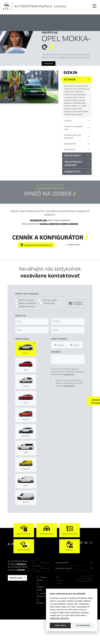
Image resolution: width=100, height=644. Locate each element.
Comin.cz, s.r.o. (82, 579)
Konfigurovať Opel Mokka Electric (36, 245)
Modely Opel (16, 578)
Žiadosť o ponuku (26, 300)
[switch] (53, 381)
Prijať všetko (60, 625)
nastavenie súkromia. (59, 618)
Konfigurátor (77, 18)
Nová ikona (69, 150)
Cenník (87, 18)
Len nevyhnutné (83, 625)
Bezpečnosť (73, 156)
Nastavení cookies (61, 582)
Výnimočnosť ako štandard (73, 137)
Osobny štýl (70, 144)
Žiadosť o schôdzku (27, 303)
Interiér (68, 121)
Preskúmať (49, 64)
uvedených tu (69, 374)
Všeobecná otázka (27, 307)
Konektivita (73, 172)
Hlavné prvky (45, 18)
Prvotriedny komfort (73, 164)
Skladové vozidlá (40, 588)
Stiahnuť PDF (73, 245)
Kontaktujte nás (38, 220)
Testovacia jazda (49, 300)
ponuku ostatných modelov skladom (59, 224)
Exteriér (70, 80)
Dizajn (70, 73)
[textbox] (32, 321)
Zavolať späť (49, 303)
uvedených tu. (70, 386)
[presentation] (69, 401)
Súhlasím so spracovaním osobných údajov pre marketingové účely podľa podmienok (69, 383)
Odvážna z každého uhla (74, 128)
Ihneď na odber (61, 18)
